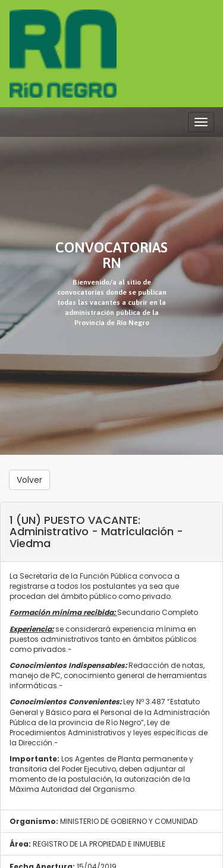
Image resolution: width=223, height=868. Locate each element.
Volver (29, 480)
